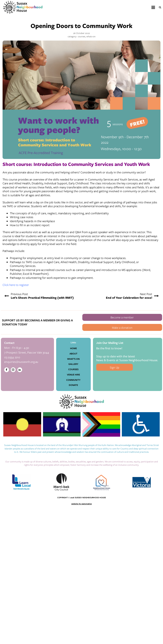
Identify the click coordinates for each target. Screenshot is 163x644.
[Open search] (160, 7)
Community (73, 380)
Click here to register (16, 285)
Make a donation (122, 327)
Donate (73, 385)
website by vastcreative (82, 504)
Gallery (73, 364)
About (73, 354)
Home (73, 348)
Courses (73, 369)
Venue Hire (73, 375)
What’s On (73, 359)
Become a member (122, 317)
